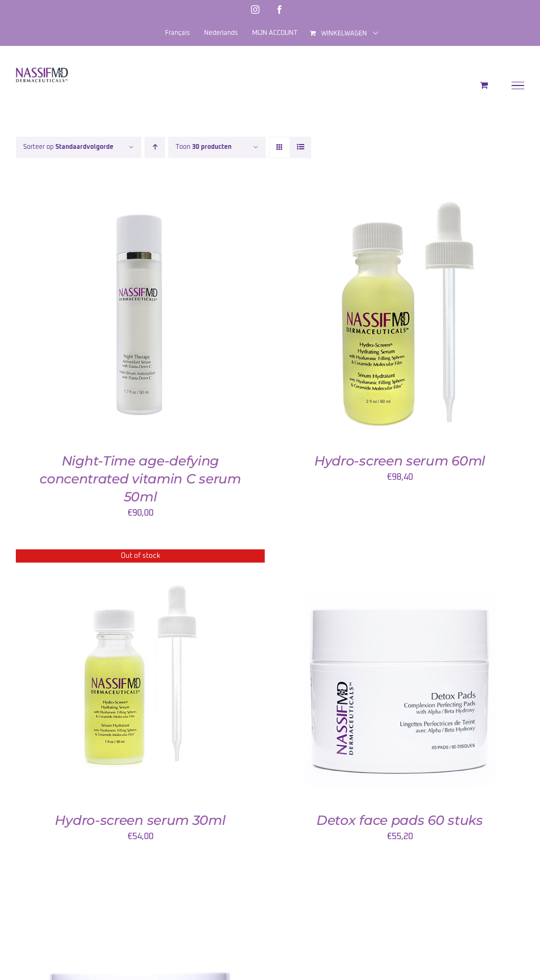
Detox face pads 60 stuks (400, 820)
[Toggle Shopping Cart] (484, 85)
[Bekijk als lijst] (300, 148)
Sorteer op (68, 147)
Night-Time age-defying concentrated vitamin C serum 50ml (140, 479)
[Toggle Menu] (518, 85)
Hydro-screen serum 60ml (400, 461)
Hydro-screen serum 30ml (140, 820)
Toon (204, 147)
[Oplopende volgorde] (155, 148)
